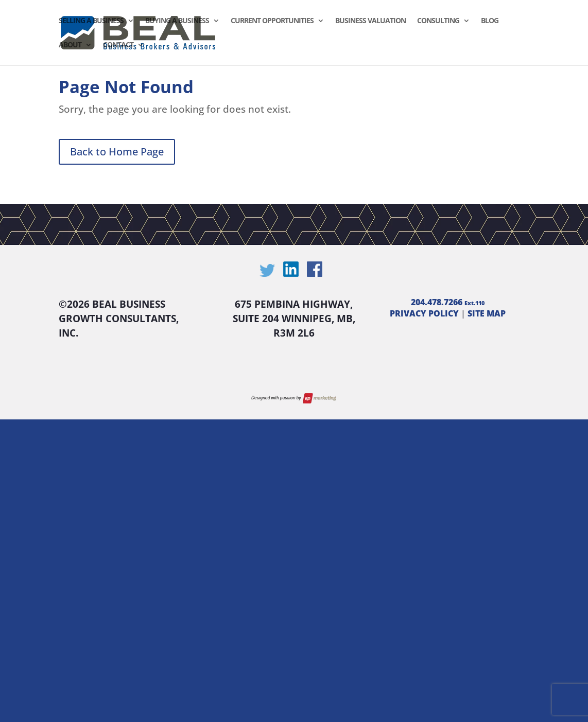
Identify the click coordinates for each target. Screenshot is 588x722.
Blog (490, 21)
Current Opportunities (272, 21)
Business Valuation (370, 21)
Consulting (438, 21)
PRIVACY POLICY (424, 313)
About (70, 45)
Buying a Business (177, 21)
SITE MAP (487, 313)
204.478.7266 (448, 302)
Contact (118, 45)
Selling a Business (91, 21)
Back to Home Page (117, 152)
